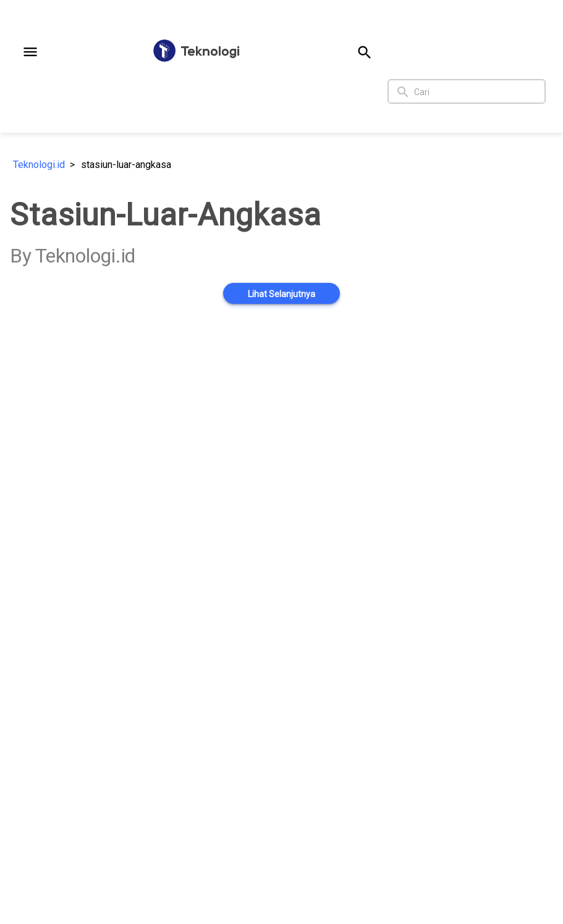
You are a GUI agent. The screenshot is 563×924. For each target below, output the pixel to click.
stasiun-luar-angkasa (126, 165)
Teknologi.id (39, 165)
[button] (30, 52)
